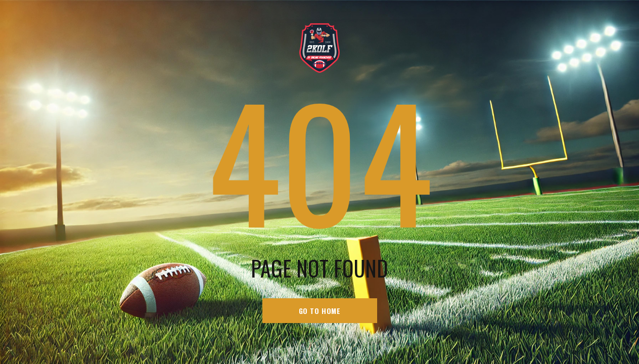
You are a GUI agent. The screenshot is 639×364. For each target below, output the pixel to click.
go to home (320, 311)
